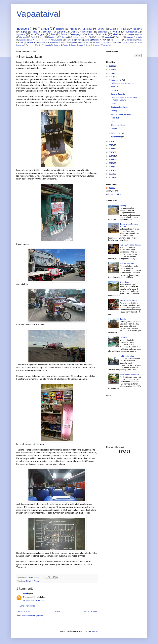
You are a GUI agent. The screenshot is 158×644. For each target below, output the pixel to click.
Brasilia (59, 40)
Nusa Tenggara (38, 35)
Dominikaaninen (78, 37)
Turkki (98, 37)
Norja (137, 42)
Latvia (81, 45)
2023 (111, 66)
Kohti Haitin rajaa (127, 356)
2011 (111, 167)
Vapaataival (38, 14)
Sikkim (80, 42)
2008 (111, 178)
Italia (140, 37)
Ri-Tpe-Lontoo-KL (127, 263)
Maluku (116, 35)
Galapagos (78, 35)
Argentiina (49, 40)
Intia (35, 32)
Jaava (87, 40)
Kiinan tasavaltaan (118, 125)
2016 (111, 149)
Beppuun (114, 87)
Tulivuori (138, 35)
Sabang (123, 206)
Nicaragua (87, 32)
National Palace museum (121, 114)
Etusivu (57, 611)
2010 (111, 170)
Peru (53, 35)
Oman (79, 40)
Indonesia (23, 29)
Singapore (96, 45)
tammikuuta (116, 137)
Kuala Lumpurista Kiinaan (130, 245)
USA (104, 40)
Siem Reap (124, 282)
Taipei (113, 122)
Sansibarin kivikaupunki (130, 375)
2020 (111, 77)
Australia (108, 37)
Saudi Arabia (25, 40)
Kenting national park (119, 107)
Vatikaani (106, 45)
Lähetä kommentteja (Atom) (33, 616)
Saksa (88, 45)
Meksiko (96, 40)
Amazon (130, 37)
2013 (111, 159)
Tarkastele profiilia (114, 194)
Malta (139, 40)
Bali (87, 42)
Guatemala (53, 42)
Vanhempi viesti (90, 611)
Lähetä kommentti (27, 606)
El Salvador (129, 40)
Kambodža (132, 32)
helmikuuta (116, 133)
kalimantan (41, 42)
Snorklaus (88, 29)
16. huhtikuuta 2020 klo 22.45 (35, 601)
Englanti (57, 45)
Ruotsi (66, 45)
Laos (91, 35)
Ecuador (47, 32)
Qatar (21, 42)
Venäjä (39, 45)
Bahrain (48, 45)
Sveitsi (74, 45)
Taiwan (38, 40)
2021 (111, 73)
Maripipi (114, 129)
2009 (111, 174)
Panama (20, 45)
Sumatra (61, 32)
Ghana (74, 32)
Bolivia (64, 35)
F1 (90, 37)
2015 (111, 152)
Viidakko (63, 37)
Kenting (114, 111)
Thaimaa (43, 29)
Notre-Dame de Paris (128, 300)
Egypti (24, 32)
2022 (111, 70)
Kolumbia (69, 40)
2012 (111, 163)
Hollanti (118, 42)
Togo (120, 40)
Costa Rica (96, 42)
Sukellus (114, 29)
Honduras (128, 42)
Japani (63, 42)
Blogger (95, 631)
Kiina (125, 29)
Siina (25, 593)
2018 (111, 141)
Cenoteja (124, 338)
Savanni (23, 37)
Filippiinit (60, 29)
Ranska (72, 42)
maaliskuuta (116, 80)
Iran (41, 37)
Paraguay (30, 45)
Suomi (101, 29)
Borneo (119, 37)
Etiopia (128, 35)
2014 (111, 156)
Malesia (74, 29)
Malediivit (51, 37)
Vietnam (116, 32)
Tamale (123, 319)
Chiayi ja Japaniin (118, 94)
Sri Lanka (103, 35)
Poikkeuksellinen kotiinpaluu (122, 83)
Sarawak (30, 42)
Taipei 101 (115, 118)
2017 (111, 145)
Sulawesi (102, 32)
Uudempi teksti (23, 611)
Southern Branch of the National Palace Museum (124, 99)
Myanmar (21, 35)
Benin (33, 37)
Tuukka (112, 188)
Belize (112, 40)
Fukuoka (114, 90)
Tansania (137, 29)
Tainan (113, 103)
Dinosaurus (108, 42)
